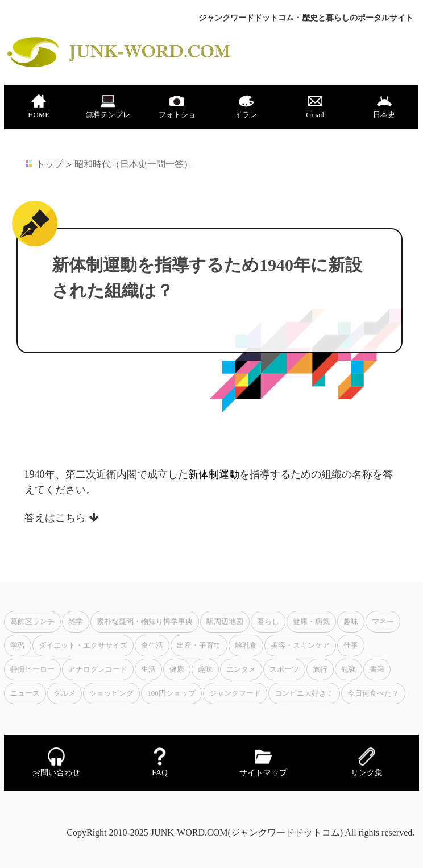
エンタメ (241, 669)
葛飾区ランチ (32, 622)
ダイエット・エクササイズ (83, 646)
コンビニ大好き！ (304, 693)
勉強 (349, 669)
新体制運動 (214, 474)
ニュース (25, 693)
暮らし (268, 622)
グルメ (65, 693)
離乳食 (246, 646)
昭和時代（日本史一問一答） (134, 164)
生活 (148, 669)
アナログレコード (98, 669)
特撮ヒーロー (32, 669)
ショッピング (111, 693)
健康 (177, 669)
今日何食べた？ (373, 693)
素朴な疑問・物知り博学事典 (145, 622)
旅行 (320, 669)
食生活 (152, 646)
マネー (383, 622)
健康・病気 (311, 622)
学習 (18, 646)
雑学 (76, 622)
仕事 (351, 646)
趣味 (351, 622)
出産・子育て (199, 646)
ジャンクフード (235, 693)
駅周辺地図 (225, 622)
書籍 (377, 669)
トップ (49, 164)
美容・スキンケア (300, 646)
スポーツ (284, 669)
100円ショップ (171, 693)
